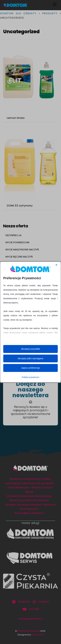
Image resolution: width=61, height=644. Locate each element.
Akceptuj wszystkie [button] (30, 349)
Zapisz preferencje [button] (30, 368)
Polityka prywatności (31, 377)
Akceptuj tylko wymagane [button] (31, 358)
